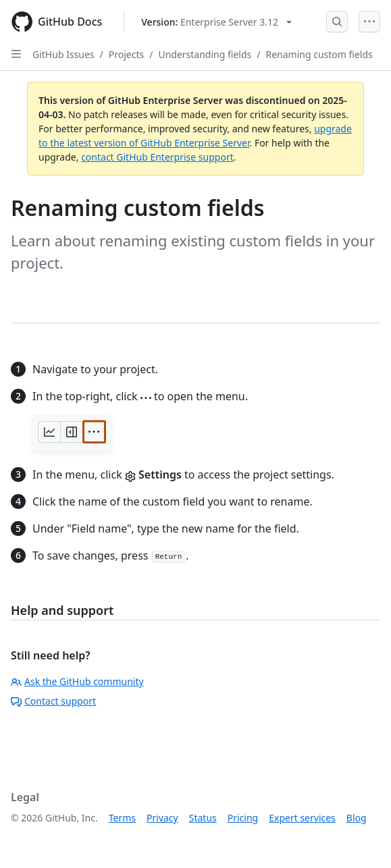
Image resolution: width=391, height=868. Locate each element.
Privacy (162, 818)
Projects (126, 54)
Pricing (243, 818)
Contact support (53, 701)
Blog (357, 818)
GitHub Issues (63, 54)
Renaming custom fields (319, 54)
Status (203, 818)
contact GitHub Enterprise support (157, 157)
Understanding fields (205, 54)
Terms (122, 818)
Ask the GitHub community (77, 681)
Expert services (302, 818)
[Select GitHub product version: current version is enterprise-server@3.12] (216, 22)
